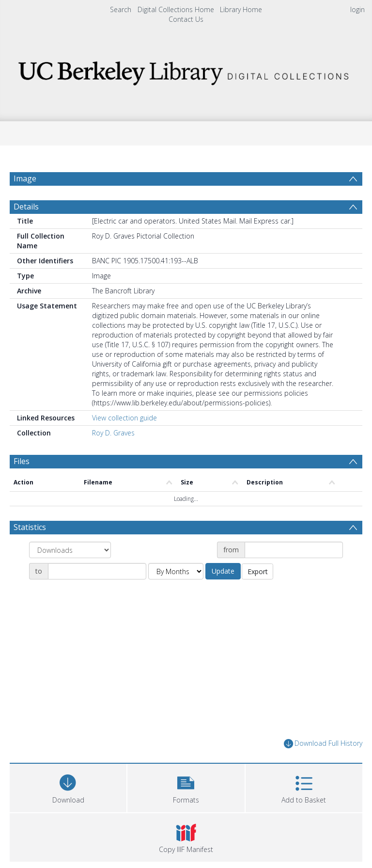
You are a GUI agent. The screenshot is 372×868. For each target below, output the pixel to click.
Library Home (241, 9)
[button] (186, 787)
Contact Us (186, 19)
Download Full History (323, 744)
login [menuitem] (357, 9)
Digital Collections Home (176, 9)
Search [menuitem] (121, 9)
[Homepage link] (186, 71)
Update (223, 571)
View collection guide (124, 418)
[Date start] (294, 550)
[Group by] (70, 550)
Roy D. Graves (113, 433)
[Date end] (97, 571)
